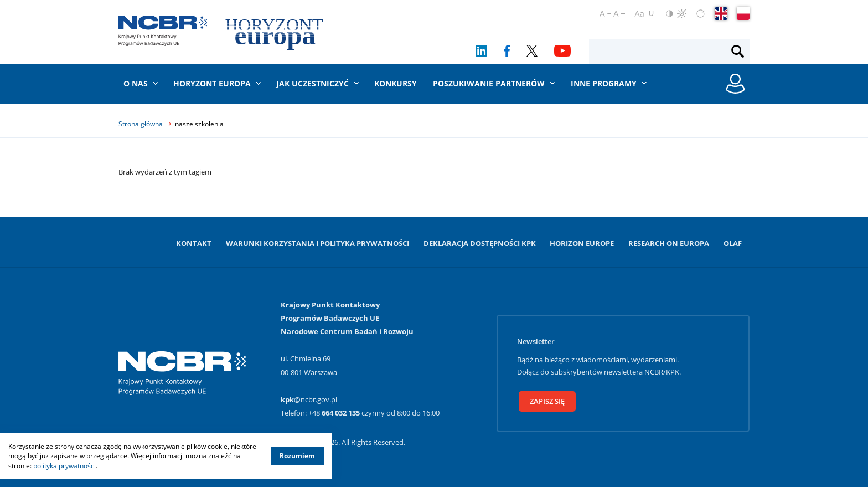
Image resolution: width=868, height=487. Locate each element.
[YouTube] (562, 51)
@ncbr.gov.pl (309, 399)
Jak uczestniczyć (312, 83)
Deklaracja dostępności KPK (480, 243)
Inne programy (604, 83)
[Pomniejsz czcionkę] (605, 14)
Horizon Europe (582, 243)
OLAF (733, 243)
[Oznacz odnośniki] (651, 14)
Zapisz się (547, 401)
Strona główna (141, 124)
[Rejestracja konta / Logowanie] (735, 84)
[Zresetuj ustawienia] (701, 14)
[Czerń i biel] (682, 14)
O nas (136, 83)
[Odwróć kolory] (670, 14)
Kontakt (194, 243)
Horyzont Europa (212, 83)
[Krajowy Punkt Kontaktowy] (163, 31)
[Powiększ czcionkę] (619, 14)
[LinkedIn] (481, 51)
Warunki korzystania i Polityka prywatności (317, 243)
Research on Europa (669, 243)
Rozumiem (297, 456)
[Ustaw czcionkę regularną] (639, 14)
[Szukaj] (738, 52)
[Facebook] (507, 51)
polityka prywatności (64, 466)
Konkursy (396, 83)
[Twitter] (532, 51)
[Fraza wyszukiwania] (660, 52)
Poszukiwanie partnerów (489, 83)
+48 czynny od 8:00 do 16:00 (374, 413)
